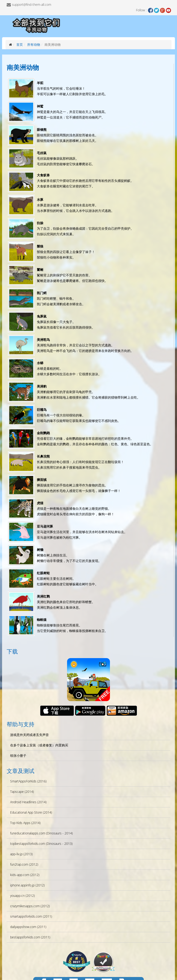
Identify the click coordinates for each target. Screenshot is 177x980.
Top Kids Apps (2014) (25, 823)
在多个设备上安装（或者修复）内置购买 (39, 745)
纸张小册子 (18, 756)
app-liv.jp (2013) (21, 854)
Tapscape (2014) (22, 792)
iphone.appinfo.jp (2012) (27, 885)
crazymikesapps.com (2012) (30, 906)
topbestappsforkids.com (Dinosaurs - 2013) (41, 844)
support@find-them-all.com (32, 5)
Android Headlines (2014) (28, 802)
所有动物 (34, 44)
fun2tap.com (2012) (24, 864)
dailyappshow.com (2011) (28, 927)
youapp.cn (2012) (22, 896)
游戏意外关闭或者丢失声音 (29, 735)
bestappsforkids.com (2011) (30, 937)
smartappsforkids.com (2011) (31, 916)
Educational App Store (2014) (31, 812)
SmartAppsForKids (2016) (28, 781)
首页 (20, 44)
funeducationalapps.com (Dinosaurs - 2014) (41, 833)
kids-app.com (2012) (25, 875)
